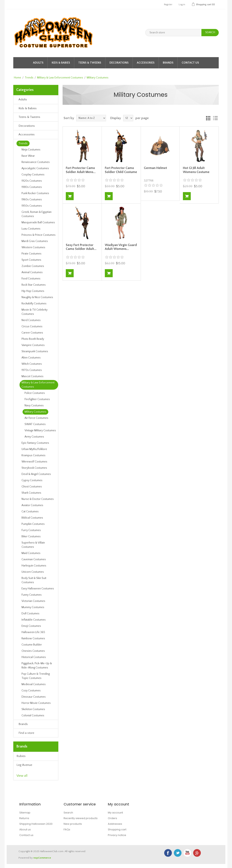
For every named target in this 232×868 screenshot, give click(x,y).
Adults (38, 63)
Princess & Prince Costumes (39, 235)
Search (68, 813)
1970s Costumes (32, 370)
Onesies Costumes (33, 651)
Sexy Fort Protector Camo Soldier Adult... (81, 247)
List (215, 118)
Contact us (26, 835)
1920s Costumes (32, 181)
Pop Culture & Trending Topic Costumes (36, 676)
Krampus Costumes (34, 455)
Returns (24, 818)
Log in (182, 5)
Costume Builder (32, 645)
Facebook (168, 853)
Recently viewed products (81, 818)
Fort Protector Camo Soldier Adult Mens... (81, 170)
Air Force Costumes (36, 418)
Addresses (115, 824)
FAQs (67, 829)
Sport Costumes (31, 260)
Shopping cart (117, 829)
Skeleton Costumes (33, 709)
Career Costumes (32, 333)
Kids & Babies (61, 63)
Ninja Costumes (31, 150)
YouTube (187, 853)
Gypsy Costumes (32, 480)
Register (168, 5)
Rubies (21, 756)
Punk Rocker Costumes (35, 193)
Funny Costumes (32, 595)
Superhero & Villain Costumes (33, 545)
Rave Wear (28, 156)
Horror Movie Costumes (36, 703)
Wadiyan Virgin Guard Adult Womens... (121, 247)
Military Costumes (35, 412)
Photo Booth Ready (33, 339)
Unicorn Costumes (33, 572)
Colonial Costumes (33, 716)
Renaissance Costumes (36, 162)
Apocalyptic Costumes (35, 168)
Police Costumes (35, 393)
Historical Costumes (34, 657)
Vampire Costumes (33, 345)
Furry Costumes (31, 530)
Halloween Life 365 (33, 632)
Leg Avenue (24, 765)
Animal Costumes (32, 272)
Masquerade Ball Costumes (38, 222)
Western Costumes (33, 247)
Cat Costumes (30, 512)
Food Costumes (31, 279)
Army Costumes (34, 437)
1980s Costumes (32, 187)
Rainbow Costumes (33, 638)
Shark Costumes (31, 493)
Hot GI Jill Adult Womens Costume (196, 170)
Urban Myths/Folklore (34, 449)
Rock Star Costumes (34, 285)
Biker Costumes (31, 536)
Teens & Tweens (90, 63)
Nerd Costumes (31, 320)
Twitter (178, 853)
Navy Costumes (34, 406)
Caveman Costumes (34, 559)
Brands (168, 63)
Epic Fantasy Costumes (35, 443)
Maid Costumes (31, 553)
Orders (112, 818)
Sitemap (25, 813)
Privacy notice (117, 835)
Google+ (197, 853)
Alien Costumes (31, 358)
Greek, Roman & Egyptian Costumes (37, 214)
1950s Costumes (32, 206)
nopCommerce (42, 858)
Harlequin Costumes (34, 566)
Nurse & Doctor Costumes (38, 499)
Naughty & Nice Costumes (37, 297)
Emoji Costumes (31, 626)
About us (25, 829)
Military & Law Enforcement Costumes (60, 78)
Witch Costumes (32, 364)
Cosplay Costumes (33, 175)
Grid (208, 118)
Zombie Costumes (33, 266)
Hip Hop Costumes (33, 291)
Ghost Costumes (32, 487)
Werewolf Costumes (34, 462)
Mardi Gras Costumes (35, 241)
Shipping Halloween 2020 (36, 824)
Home (18, 78)
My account (115, 813)
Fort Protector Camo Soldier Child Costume (121, 170)
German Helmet (155, 168)
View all (22, 776)
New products (73, 824)
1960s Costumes (32, 200)
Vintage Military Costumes (40, 430)
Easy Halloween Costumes (38, 589)
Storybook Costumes (34, 468)
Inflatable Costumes (34, 620)
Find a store (26, 733)
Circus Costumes (32, 326)
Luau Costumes (31, 229)
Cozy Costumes (31, 691)
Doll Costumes (30, 614)
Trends (29, 78)
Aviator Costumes (32, 505)
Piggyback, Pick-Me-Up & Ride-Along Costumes (37, 666)
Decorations (119, 63)
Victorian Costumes (33, 601)
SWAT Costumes (35, 424)
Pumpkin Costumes (33, 524)
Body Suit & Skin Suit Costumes (34, 580)
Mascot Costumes (32, 376)
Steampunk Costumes (35, 351)
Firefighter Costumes (37, 399)
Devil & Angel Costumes (36, 474)
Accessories (146, 63)
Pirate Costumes (31, 254)
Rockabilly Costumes (34, 304)
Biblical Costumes (32, 518)
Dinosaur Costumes (34, 697)
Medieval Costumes (34, 684)
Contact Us (190, 63)
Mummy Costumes (33, 607)
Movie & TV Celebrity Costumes (35, 312)
